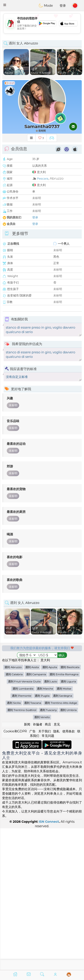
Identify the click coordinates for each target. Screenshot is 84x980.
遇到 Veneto (42, 859)
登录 (63, 6)
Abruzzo (57, 178)
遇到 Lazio (51, 823)
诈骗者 (38, 866)
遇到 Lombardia (23, 830)
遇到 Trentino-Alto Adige (61, 844)
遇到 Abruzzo (13, 809)
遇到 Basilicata (70, 809)
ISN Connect (49, 963)
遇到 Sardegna (63, 837)
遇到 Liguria (68, 823)
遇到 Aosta (32, 809)
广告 (32, 873)
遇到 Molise (64, 830)
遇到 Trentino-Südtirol (22, 852)
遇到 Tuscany (48, 852)
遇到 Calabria (14, 816)
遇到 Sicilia (14, 844)
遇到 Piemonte (22, 837)
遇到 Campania (36, 816)
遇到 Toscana (33, 844)
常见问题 (48, 877)
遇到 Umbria (68, 852)
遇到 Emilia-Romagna (64, 816)
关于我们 (45, 873)
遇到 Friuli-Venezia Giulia (24, 823)
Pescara (43, 178)
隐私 (56, 873)
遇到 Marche (45, 830)
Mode (46, 6)
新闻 (27, 866)
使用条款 (69, 873)
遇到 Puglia (42, 837)
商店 (48, 866)
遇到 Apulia (50, 809)
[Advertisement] (42, 23)
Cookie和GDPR (15, 873)
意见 (57, 866)
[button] (5, 5)
